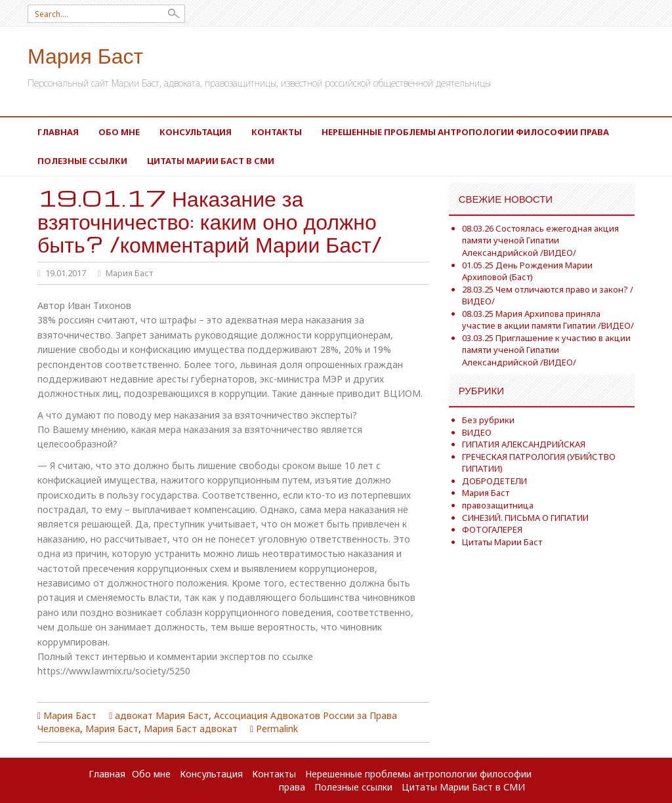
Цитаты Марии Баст (502, 542)
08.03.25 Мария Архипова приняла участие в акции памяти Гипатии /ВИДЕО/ (548, 320)
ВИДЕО (477, 432)
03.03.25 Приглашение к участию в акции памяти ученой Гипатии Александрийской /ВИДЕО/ (546, 350)
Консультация (196, 132)
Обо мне (119, 132)
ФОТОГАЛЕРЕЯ (492, 529)
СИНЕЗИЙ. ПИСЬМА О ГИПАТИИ (525, 518)
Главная (58, 132)
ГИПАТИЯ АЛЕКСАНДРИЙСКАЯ (524, 444)
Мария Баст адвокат (191, 729)
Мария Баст (85, 55)
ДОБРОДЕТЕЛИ (494, 481)
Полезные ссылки (82, 161)
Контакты (277, 132)
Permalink (277, 729)
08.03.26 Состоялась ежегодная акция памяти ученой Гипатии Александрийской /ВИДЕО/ (540, 240)
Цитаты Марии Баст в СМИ (211, 161)
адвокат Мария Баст (162, 715)
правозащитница (498, 505)
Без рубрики (488, 420)
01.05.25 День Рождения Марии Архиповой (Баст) (527, 271)
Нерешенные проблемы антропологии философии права (465, 132)
